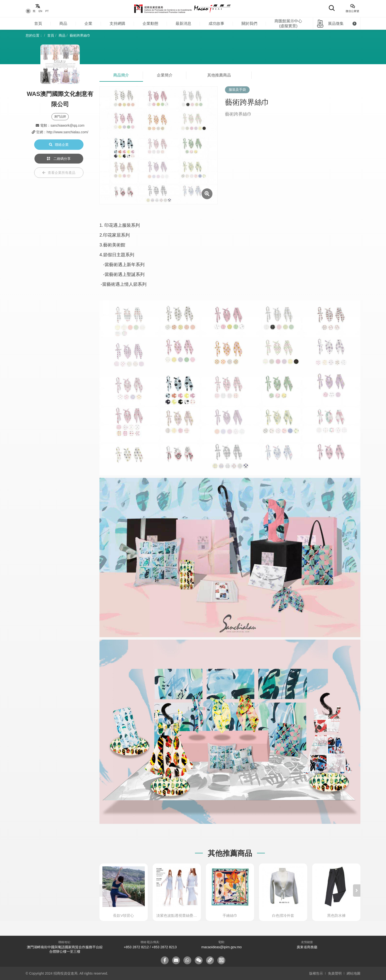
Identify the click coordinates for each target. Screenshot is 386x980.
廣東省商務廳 (307, 947)
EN (40, 11)
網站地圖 (354, 973)
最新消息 (183, 23)
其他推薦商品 (219, 75)
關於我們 (249, 23)
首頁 (38, 23)
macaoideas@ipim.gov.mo (222, 947)
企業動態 (150, 23)
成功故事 (216, 23)
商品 (63, 23)
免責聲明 (335, 973)
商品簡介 (121, 75)
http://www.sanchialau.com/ (67, 132)
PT (47, 11)
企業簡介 (165, 75)
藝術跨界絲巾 (80, 35)
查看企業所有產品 (59, 173)
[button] (357, 890)
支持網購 (117, 23)
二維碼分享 (59, 159)
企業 (88, 23)
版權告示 (316, 973)
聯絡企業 (59, 145)
